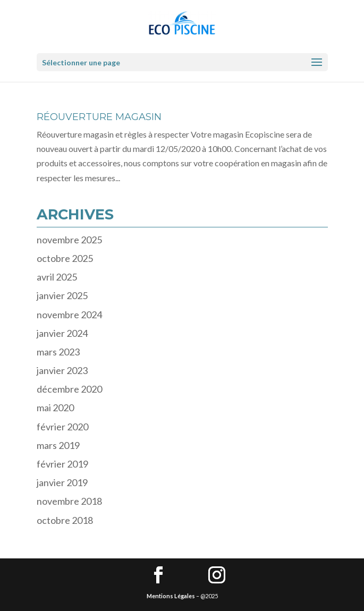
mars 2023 (58, 352)
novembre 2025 (69, 240)
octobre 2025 (65, 258)
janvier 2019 (62, 482)
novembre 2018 (69, 501)
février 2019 (62, 464)
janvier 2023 (62, 370)
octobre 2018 (65, 520)
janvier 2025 (62, 295)
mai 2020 (55, 408)
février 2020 (62, 427)
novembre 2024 (69, 315)
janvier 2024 (62, 333)
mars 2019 (58, 445)
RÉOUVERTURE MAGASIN (99, 117)
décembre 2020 (69, 389)
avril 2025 (57, 277)
